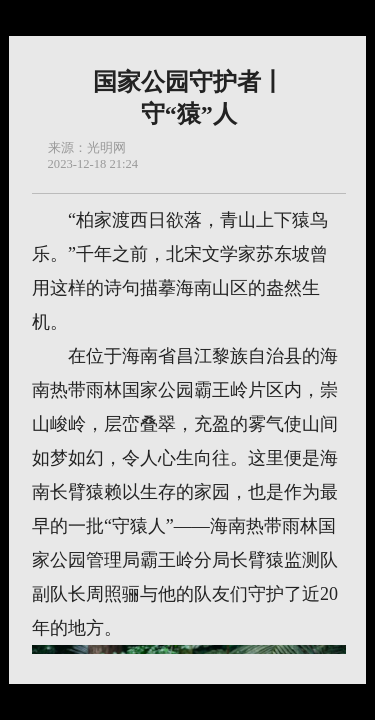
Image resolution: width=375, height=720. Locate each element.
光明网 (106, 148)
